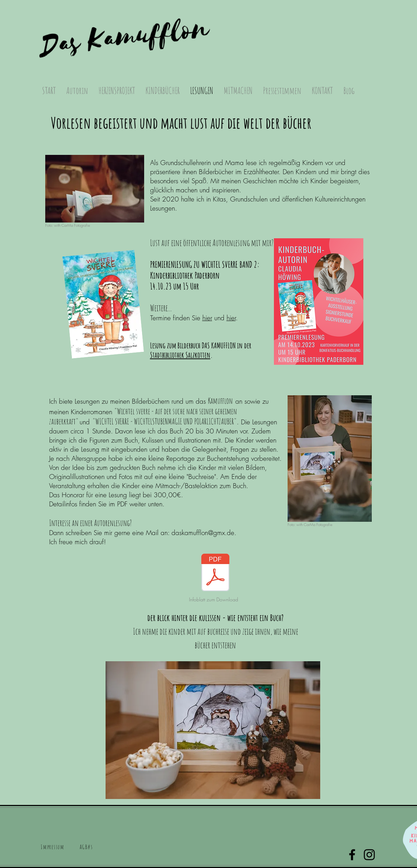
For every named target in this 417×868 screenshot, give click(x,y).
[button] (77, 91)
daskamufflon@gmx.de (203, 533)
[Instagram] (369, 855)
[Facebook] (352, 855)
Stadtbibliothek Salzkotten (180, 355)
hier (231, 318)
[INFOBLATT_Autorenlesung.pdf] (215, 573)
